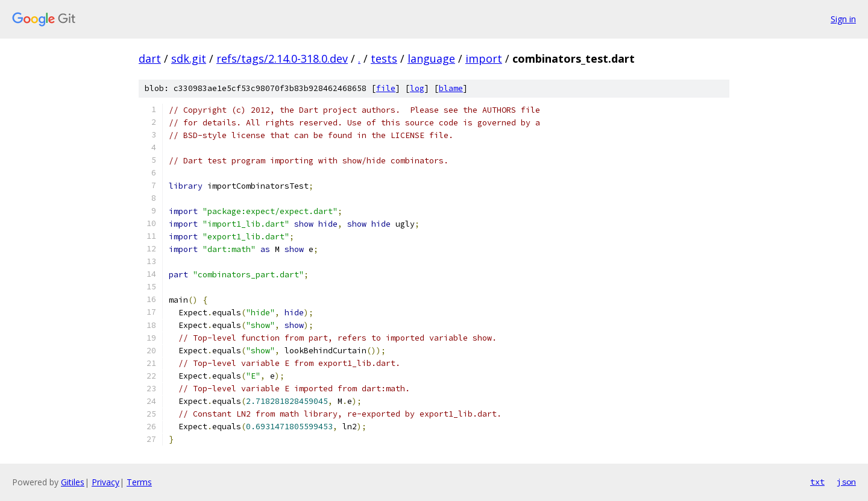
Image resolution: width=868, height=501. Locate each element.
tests (384, 58)
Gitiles (73, 482)
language (431, 58)
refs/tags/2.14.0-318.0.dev (282, 58)
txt (817, 482)
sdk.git (189, 58)
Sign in (843, 19)
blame (451, 88)
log (417, 88)
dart (150, 58)
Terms (139, 482)
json (846, 482)
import (484, 58)
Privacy (105, 482)
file (386, 88)
